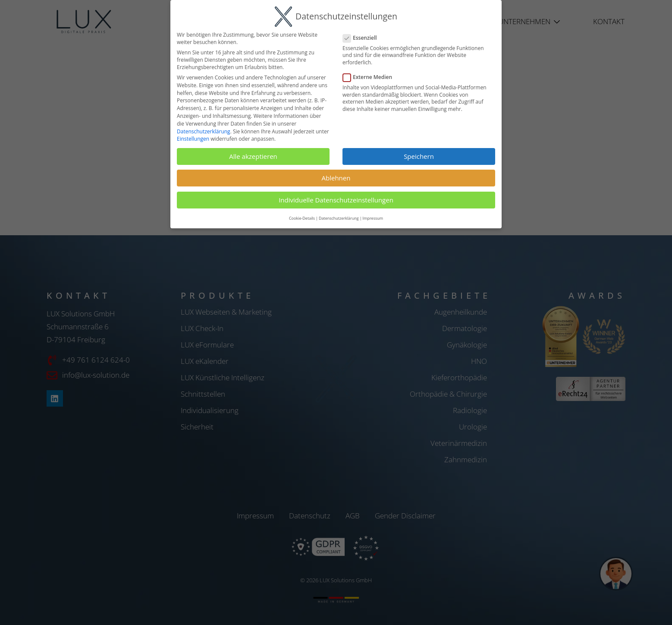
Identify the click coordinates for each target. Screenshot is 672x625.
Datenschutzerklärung (204, 131)
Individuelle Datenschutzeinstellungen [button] (336, 200)
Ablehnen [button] (336, 178)
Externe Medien (371, 77)
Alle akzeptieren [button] (253, 156)
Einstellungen (193, 139)
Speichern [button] (419, 156)
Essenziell (363, 38)
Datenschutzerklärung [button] (339, 218)
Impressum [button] (373, 218)
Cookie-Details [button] (302, 218)
